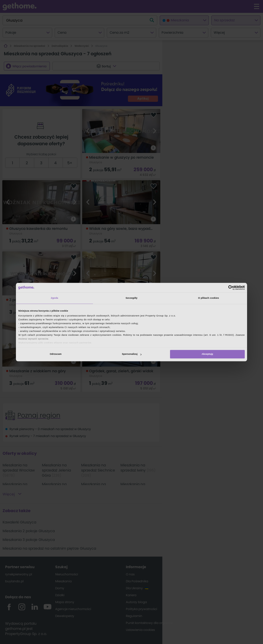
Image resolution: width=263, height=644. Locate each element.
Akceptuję (207, 354)
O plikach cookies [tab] (208, 298)
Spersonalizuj (132, 354)
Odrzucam (56, 354)
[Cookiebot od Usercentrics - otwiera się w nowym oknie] (222, 288)
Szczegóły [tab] (131, 298)
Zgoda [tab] (55, 298)
